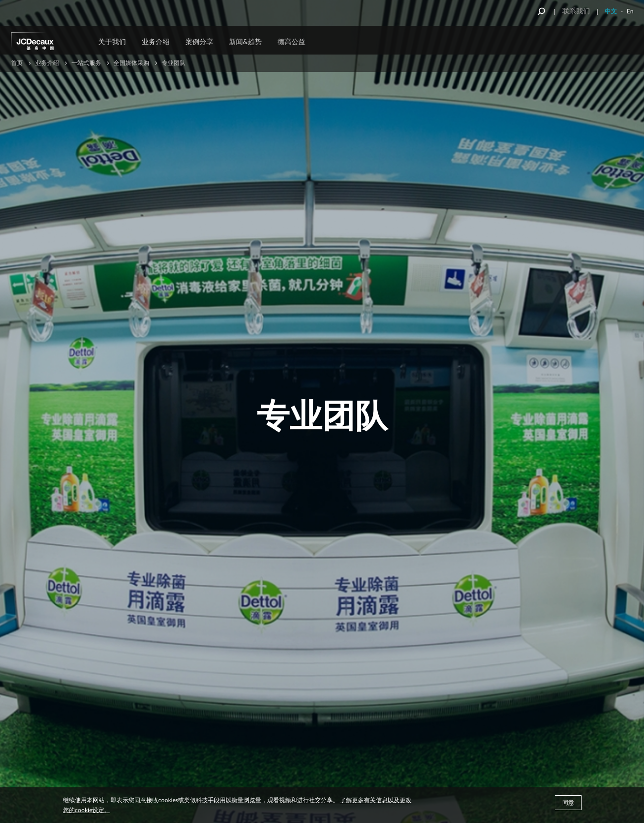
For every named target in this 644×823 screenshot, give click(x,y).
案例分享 (199, 42)
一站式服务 (86, 63)
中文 (611, 11)
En (630, 11)
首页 (17, 63)
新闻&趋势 (245, 42)
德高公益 (292, 42)
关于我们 (112, 42)
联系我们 (576, 11)
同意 (568, 803)
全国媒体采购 (131, 63)
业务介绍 (156, 42)
